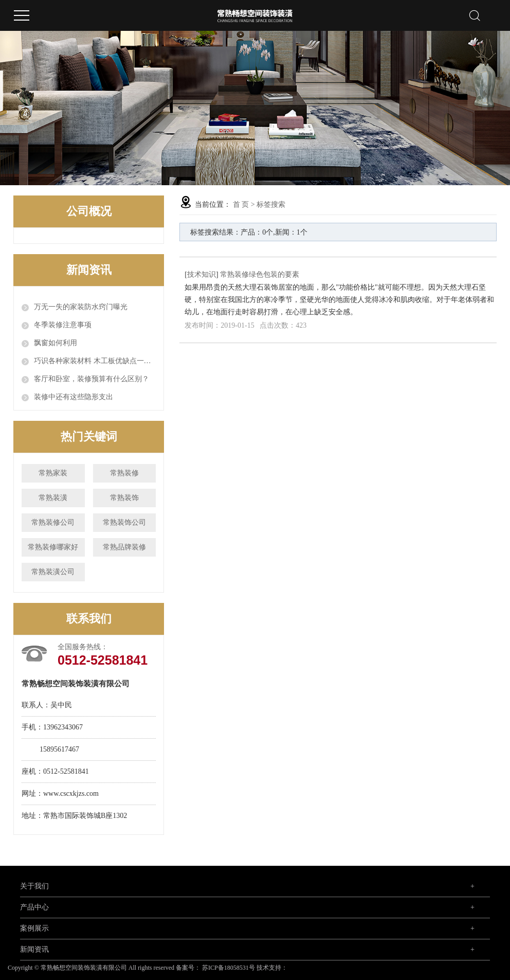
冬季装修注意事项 (63, 325)
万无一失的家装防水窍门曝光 (81, 307)
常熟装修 (124, 473)
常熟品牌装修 (124, 547)
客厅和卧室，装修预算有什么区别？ (92, 379)
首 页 (241, 204)
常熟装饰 (124, 498)
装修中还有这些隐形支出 (74, 397)
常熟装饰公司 (124, 522)
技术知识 (202, 274)
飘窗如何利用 (56, 343)
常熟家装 (53, 473)
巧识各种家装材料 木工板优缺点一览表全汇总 (95, 361)
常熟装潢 (53, 498)
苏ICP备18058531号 (229, 968)
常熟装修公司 (53, 522)
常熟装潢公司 (53, 572)
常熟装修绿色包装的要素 (260, 274)
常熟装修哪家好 (53, 547)
